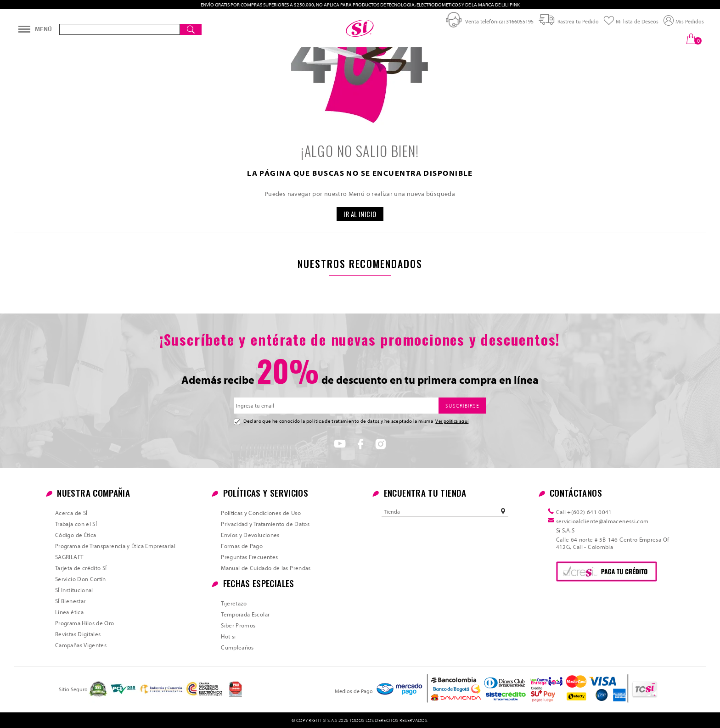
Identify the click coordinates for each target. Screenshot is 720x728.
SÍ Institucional (74, 590)
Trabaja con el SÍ (76, 524)
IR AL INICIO (360, 214)
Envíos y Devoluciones (250, 535)
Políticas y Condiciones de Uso (261, 513)
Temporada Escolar (245, 614)
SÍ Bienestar (70, 601)
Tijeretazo (234, 603)
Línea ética (69, 612)
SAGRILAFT (69, 557)
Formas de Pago (242, 546)
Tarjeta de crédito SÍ (81, 568)
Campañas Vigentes (81, 645)
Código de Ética (76, 535)
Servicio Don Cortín (81, 579)
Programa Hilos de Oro (85, 623)
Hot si (228, 636)
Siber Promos (238, 625)
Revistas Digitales (78, 634)
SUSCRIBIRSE (462, 406)
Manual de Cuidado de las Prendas (266, 568)
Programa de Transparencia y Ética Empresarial (115, 546)
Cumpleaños (237, 647)
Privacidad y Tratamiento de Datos (265, 524)
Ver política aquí (452, 421)
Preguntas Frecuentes (249, 557)
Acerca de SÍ (71, 513)
